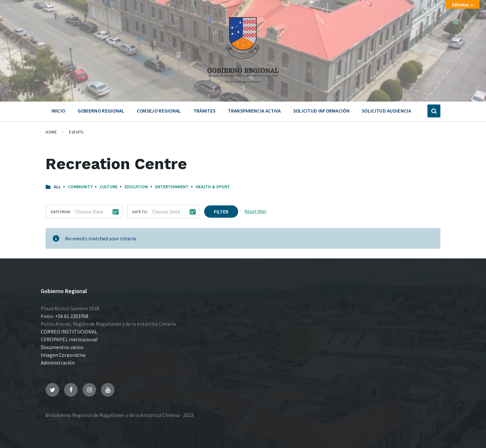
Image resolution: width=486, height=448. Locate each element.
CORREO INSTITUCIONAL (69, 332)
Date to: (140, 212)
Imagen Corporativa (63, 355)
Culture (109, 187)
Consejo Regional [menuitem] (159, 111)
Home (51, 132)
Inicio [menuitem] (58, 111)
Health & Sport (213, 187)
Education (136, 187)
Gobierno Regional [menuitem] (101, 111)
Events (76, 132)
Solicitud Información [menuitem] (321, 111)
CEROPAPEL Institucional (69, 339)
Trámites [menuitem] (204, 111)
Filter (221, 212)
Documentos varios (62, 347)
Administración (58, 363)
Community (80, 187)
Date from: (61, 212)
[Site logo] (243, 85)
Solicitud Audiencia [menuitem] (386, 111)
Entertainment (172, 187)
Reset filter (256, 211)
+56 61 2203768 (72, 316)
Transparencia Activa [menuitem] (254, 111)
